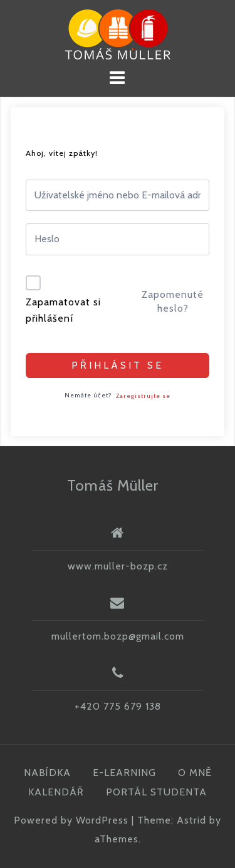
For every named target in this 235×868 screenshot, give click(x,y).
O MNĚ (195, 773)
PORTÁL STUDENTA (156, 792)
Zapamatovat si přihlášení (63, 310)
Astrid (191, 820)
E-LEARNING (124, 773)
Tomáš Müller (113, 485)
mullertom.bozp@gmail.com (118, 636)
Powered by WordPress (71, 820)
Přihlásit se (118, 365)
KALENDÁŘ (56, 792)
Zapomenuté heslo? (173, 301)
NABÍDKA (47, 773)
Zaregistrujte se (143, 396)
